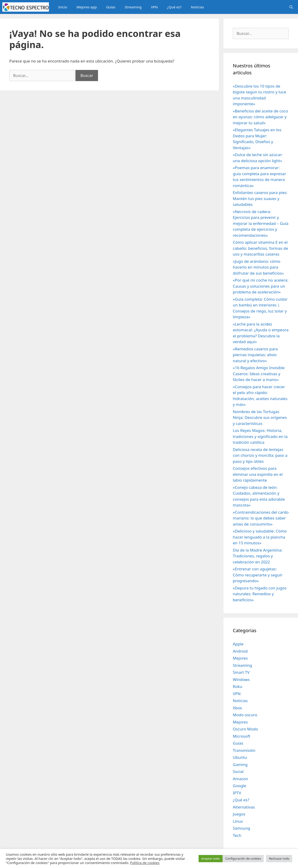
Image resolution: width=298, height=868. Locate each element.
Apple (238, 644)
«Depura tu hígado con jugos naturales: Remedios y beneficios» (260, 594)
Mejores (240, 658)
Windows (241, 679)
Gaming (240, 764)
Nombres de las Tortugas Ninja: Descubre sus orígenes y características (260, 418)
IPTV (237, 793)
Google (239, 786)
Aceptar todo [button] (211, 858)
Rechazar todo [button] (279, 858)
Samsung (241, 828)
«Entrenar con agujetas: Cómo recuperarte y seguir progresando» (258, 575)
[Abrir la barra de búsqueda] (291, 7)
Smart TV (241, 672)
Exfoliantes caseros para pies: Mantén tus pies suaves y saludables (260, 198)
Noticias (197, 7)
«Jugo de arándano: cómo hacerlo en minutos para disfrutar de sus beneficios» (258, 267)
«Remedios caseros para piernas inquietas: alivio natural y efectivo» (255, 355)
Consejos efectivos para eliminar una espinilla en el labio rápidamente (258, 474)
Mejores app (86, 7)
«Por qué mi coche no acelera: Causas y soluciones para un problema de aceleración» (261, 286)
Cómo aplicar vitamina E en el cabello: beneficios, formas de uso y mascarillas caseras (260, 248)
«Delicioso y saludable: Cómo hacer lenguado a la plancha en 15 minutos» (260, 537)
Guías (111, 7)
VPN (154, 7)
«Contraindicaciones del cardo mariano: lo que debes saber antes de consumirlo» (261, 518)
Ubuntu (240, 757)
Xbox (237, 708)
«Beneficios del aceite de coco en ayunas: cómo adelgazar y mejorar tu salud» (260, 117)
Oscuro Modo (245, 729)
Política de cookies (145, 863)
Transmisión (244, 750)
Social (238, 771)
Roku (237, 686)
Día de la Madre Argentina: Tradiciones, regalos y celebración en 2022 (258, 556)
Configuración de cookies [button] (243, 858)
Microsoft (242, 736)
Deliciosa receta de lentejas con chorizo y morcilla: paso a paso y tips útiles (260, 455)
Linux (238, 821)
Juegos (239, 814)
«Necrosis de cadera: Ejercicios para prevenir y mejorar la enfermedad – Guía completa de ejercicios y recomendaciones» (261, 223)
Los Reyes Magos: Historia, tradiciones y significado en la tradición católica (260, 436)
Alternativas (244, 807)
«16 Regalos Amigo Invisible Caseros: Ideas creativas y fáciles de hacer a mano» (259, 374)
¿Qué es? (174, 7)
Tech (237, 835)
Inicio (63, 7)
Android (240, 651)
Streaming (133, 7)
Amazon (240, 779)
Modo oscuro (245, 715)
